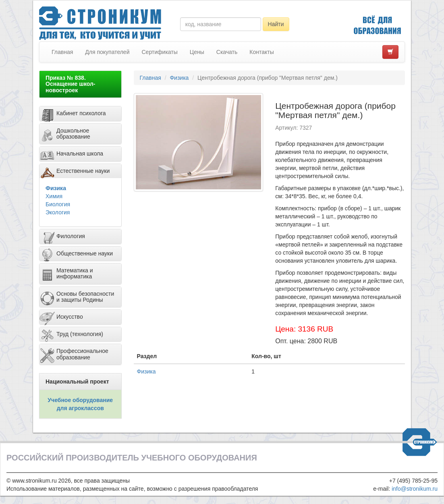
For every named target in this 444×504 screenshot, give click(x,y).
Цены (197, 52)
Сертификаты (159, 52)
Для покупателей (107, 52)
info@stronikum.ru (415, 489)
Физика (56, 188)
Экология (58, 212)
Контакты (261, 52)
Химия (54, 196)
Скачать (227, 52)
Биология (58, 204)
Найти (276, 24)
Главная (62, 52)
